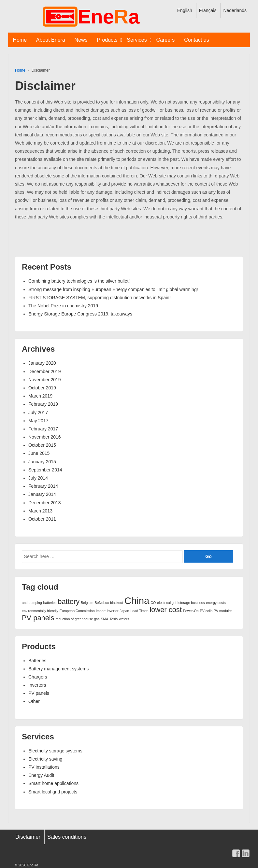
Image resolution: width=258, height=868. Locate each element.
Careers (165, 40)
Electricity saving (45, 759)
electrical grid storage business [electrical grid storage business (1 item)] (181, 603)
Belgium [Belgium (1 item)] (87, 603)
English (185, 10)
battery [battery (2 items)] (69, 602)
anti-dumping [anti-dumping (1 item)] (32, 603)
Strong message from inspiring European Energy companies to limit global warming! (113, 289)
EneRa (32, 865)
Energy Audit (41, 775)
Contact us (196, 40)
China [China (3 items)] (137, 601)
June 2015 (39, 453)
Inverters (37, 685)
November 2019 (45, 380)
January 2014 (42, 494)
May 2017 (38, 421)
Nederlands (235, 10)
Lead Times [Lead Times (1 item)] (139, 611)
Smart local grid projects (53, 792)
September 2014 (45, 470)
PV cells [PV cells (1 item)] (206, 611)
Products (107, 40)
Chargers (38, 677)
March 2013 (40, 511)
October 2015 (42, 445)
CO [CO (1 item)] (153, 603)
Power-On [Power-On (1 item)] (191, 611)
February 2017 (43, 429)
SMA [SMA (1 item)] (105, 619)
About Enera (51, 40)
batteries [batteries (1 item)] (50, 603)
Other (34, 701)
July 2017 (38, 413)
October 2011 (42, 519)
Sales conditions (67, 837)
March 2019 (40, 396)
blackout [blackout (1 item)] (117, 603)
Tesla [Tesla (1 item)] (114, 619)
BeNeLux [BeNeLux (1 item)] (102, 603)
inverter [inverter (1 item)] (113, 611)
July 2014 (38, 478)
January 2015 (42, 462)
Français (208, 10)
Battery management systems (58, 669)
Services (137, 40)
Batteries (37, 661)
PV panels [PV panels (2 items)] (38, 618)
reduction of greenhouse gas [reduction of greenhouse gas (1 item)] (78, 619)
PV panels (39, 693)
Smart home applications (53, 783)
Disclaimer (28, 837)
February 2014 (43, 486)
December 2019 (45, 371)
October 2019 (42, 388)
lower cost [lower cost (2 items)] (165, 610)
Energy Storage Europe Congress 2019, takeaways (80, 314)
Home (20, 40)
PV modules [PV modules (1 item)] (223, 611)
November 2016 (45, 437)
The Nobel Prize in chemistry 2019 (63, 306)
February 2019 (43, 404)
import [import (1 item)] (101, 611)
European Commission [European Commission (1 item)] (77, 611)
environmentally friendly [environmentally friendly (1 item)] (40, 611)
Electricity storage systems (55, 751)
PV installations (44, 767)
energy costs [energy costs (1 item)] (216, 603)
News (81, 40)
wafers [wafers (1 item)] (124, 619)
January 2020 (42, 363)
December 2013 (45, 503)
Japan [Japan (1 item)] (124, 611)
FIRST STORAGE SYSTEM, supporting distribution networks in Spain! (100, 298)
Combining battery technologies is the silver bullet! (79, 281)
